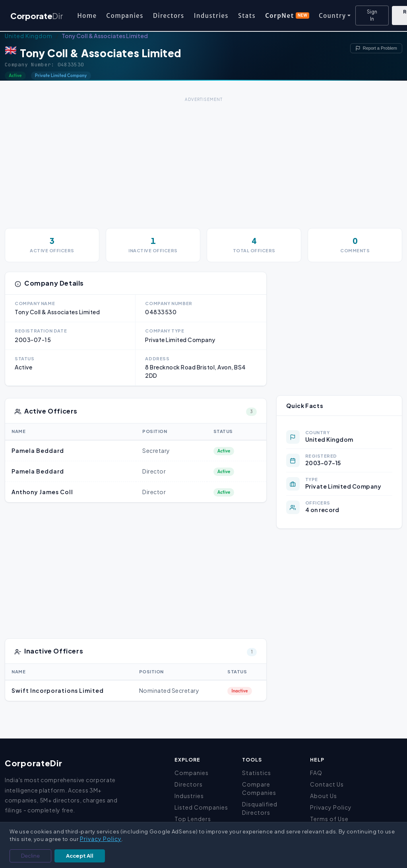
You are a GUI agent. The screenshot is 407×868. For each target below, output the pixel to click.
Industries (211, 16)
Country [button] (332, 16)
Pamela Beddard (38, 450)
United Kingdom (29, 36)
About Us (324, 796)
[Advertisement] (203, 160)
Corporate (37, 16)
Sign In (372, 15)
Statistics (257, 773)
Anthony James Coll (42, 492)
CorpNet (287, 16)
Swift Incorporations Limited (58, 690)
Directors (169, 16)
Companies (125, 16)
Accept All (80, 856)
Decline (30, 856)
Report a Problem (376, 48)
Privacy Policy (331, 807)
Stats (247, 16)
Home (87, 16)
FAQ (316, 773)
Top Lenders (193, 819)
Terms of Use (329, 819)
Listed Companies (201, 807)
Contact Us (327, 784)
